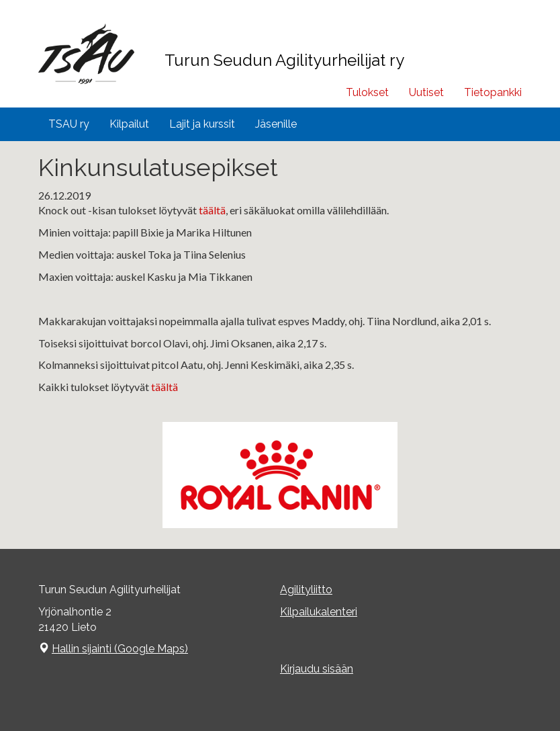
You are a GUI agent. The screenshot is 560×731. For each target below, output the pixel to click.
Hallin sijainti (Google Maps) (120, 649)
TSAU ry (69, 124)
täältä (212, 210)
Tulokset (367, 92)
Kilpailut (129, 124)
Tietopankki (493, 92)
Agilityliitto (306, 590)
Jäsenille (276, 124)
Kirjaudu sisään (317, 669)
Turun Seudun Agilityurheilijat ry (284, 60)
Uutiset (426, 92)
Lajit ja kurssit (202, 124)
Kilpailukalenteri (319, 612)
